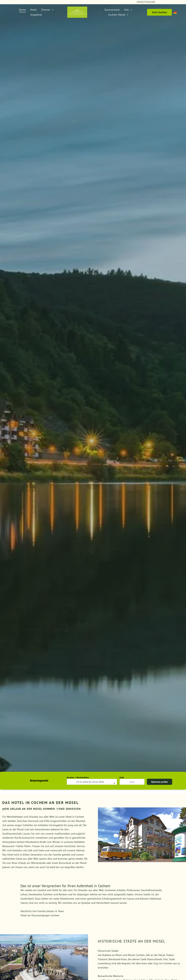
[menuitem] (22, 10)
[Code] (132, 782)
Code (122, 777)
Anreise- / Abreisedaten (78, 777)
